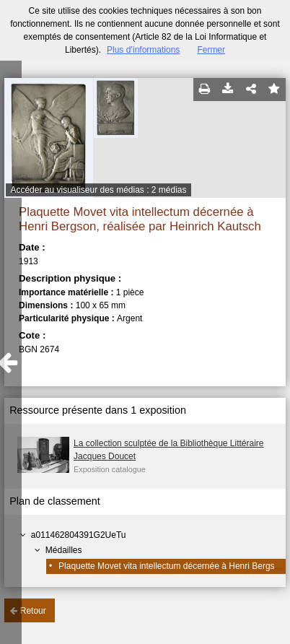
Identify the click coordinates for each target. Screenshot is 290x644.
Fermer (211, 50)
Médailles (64, 550)
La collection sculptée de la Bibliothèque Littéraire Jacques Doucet (169, 450)
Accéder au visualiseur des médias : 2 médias (98, 190)
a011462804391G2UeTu (79, 535)
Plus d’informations (143, 50)
